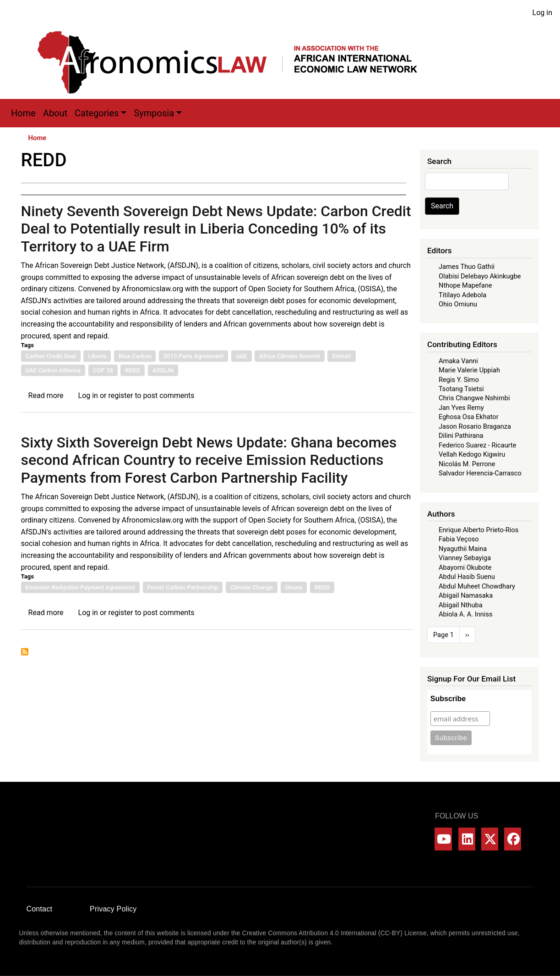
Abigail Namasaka (466, 595)
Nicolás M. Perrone (467, 464)
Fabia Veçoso (459, 539)
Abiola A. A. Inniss (466, 614)
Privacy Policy (113, 909)
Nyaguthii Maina (463, 549)
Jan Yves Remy (461, 408)
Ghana (294, 587)
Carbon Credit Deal (51, 356)
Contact (40, 909)
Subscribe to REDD (25, 652)
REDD (133, 370)
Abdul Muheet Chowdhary (477, 586)
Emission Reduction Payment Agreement (81, 587)
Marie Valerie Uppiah (469, 370)
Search (442, 206)
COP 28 (103, 370)
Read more (46, 395)
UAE (242, 356)
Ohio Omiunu (458, 304)
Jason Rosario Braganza (475, 426)
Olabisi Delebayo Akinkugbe (480, 276)
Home (23, 113)
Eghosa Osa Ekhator (469, 417)
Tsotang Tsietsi (461, 389)
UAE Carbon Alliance (53, 370)
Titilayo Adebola (462, 295)
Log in (542, 13)
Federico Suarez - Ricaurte (478, 445)
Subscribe (448, 699)
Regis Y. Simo (459, 380)
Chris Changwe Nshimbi (474, 398)
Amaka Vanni (458, 361)
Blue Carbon (135, 356)
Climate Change (252, 587)
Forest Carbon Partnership (183, 587)
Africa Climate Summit (290, 356)
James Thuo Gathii (467, 267)
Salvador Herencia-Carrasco (480, 473)
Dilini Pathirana (461, 436)
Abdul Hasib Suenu (467, 577)
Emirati (341, 356)
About (55, 113)
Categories (97, 113)
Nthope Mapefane (465, 285)
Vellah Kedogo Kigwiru (472, 454)
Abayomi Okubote (465, 567)
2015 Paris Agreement (193, 356)
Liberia (97, 356)
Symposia (154, 113)
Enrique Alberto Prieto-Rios (478, 530)
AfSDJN (163, 370)
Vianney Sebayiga (465, 558)
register (120, 395)
